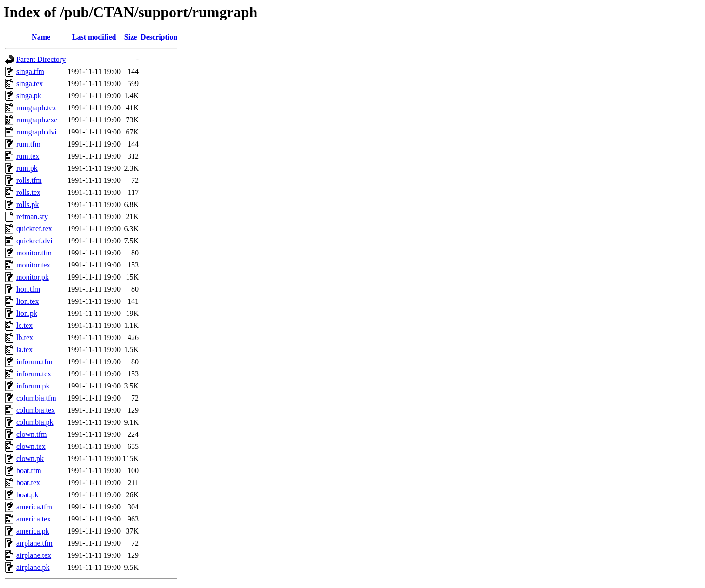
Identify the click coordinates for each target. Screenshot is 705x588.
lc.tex (24, 325)
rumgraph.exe (37, 120)
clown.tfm (31, 434)
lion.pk (27, 313)
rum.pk (27, 168)
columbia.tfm (36, 398)
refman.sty (32, 217)
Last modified (94, 37)
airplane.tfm (34, 543)
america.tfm (34, 507)
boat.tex (28, 483)
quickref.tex (34, 229)
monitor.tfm (34, 253)
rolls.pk (27, 204)
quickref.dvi (34, 241)
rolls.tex (28, 192)
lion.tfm (28, 289)
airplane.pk (33, 567)
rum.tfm (28, 144)
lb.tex (25, 337)
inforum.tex (34, 374)
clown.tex (31, 446)
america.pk (33, 531)
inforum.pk (33, 386)
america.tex (34, 519)
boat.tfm (29, 471)
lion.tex (27, 301)
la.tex (24, 350)
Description (159, 37)
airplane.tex (34, 555)
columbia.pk (35, 422)
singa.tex (30, 84)
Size (131, 37)
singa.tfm (30, 71)
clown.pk (30, 458)
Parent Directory (41, 59)
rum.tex (28, 156)
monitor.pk (33, 277)
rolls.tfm (29, 180)
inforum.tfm (34, 362)
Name (41, 37)
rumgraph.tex (36, 108)
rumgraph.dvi (37, 132)
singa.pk (29, 96)
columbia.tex (36, 410)
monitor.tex (33, 265)
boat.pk (27, 495)
